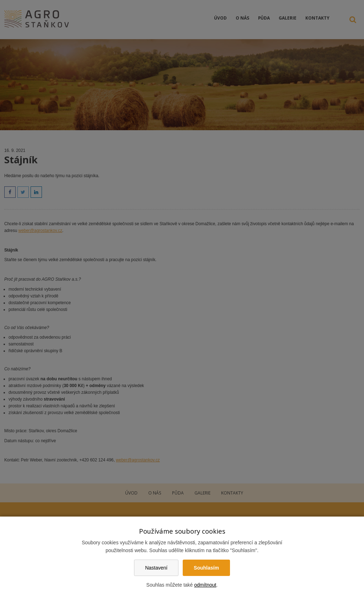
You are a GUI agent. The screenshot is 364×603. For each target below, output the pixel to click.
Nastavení (156, 568)
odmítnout (205, 585)
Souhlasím (206, 568)
